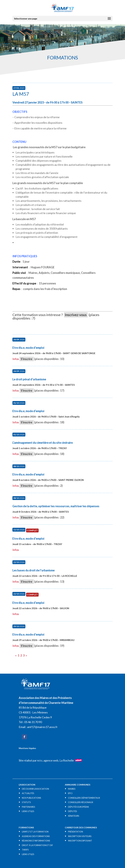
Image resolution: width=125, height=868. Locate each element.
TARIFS (25, 850)
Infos (16, 359)
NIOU (40, 761)
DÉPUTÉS (72, 811)
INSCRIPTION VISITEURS (80, 836)
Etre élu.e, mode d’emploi (28, 348)
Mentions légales (27, 748)
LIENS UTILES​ (28, 811)
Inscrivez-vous (76, 315)
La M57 (21, 94)
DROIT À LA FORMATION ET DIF (37, 845)
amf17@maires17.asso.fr (42, 727)
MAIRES (72, 789)
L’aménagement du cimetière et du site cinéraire (43, 443)
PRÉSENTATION (75, 832)
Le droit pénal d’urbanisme (29, 379)
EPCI (70, 793)
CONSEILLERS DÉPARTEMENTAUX (84, 798)
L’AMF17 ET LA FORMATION (35, 832)
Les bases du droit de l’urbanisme (34, 570)
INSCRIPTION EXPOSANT (80, 841)
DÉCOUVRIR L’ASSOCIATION (35, 789)
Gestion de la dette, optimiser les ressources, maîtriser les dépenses (56, 506)
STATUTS (26, 802)
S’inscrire (27, 359)
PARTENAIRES (28, 807)
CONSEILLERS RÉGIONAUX (81, 802)
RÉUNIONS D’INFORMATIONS (36, 841)
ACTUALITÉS (28, 793)
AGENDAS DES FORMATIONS (36, 836)
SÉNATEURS (74, 816)
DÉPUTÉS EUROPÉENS (78, 807)
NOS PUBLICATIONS (31, 798)
